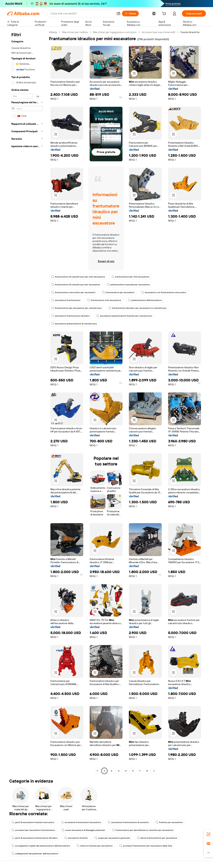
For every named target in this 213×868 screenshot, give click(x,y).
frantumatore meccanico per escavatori (73, 292)
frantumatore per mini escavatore (131, 277)
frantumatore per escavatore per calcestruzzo (77, 308)
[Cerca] (130, 14)
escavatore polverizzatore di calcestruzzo (74, 324)
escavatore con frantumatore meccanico (164, 292)
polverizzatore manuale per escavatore (128, 285)
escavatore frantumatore (66, 300)
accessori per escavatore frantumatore (33, 830)
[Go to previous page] (97, 771)
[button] (118, 14)
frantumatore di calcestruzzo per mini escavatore (78, 277)
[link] (208, 834)
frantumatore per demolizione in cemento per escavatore (143, 830)
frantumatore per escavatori (118, 292)
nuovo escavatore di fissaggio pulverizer (83, 830)
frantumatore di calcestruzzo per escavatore (76, 285)
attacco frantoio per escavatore (95, 846)
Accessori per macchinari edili (158, 32)
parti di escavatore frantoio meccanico (33, 822)
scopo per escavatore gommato (112, 838)
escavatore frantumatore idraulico (70, 316)
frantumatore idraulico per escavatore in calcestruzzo (137, 308)
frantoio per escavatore (169, 822)
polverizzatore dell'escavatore (145, 300)
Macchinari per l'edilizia (75, 32)
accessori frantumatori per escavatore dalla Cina (146, 846)
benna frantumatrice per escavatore (157, 838)
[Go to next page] (154, 771)
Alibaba (53, 32)
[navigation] (27, 402)
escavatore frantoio (76, 838)
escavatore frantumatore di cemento (128, 822)
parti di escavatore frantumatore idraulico (35, 838)
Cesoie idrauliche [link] (190, 32)
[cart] (165, 14)
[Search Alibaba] (82, 14)
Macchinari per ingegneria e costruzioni (115, 32)
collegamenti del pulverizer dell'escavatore (35, 854)
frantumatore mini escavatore (104, 300)
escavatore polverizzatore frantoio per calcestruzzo (124, 316)
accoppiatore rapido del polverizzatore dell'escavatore (41, 846)
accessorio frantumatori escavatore (81, 822)
